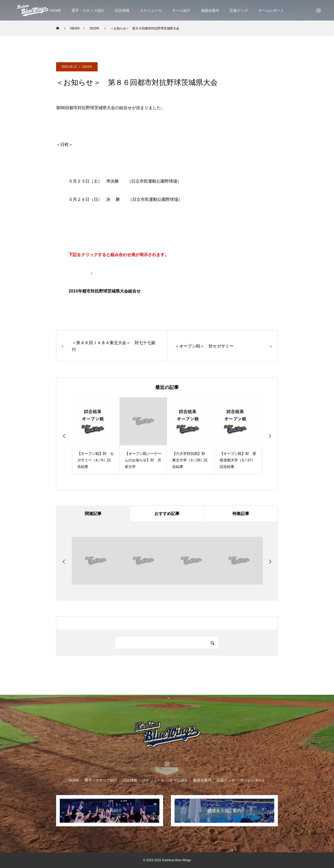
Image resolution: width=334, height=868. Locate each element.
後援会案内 (210, 10)
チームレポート (271, 10)
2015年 (87, 67)
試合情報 (122, 10)
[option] (96, 436)
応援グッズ (239, 10)
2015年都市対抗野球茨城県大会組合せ (105, 291)
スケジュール (151, 10)
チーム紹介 (181, 10)
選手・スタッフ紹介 (88, 10)
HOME (56, 10)
